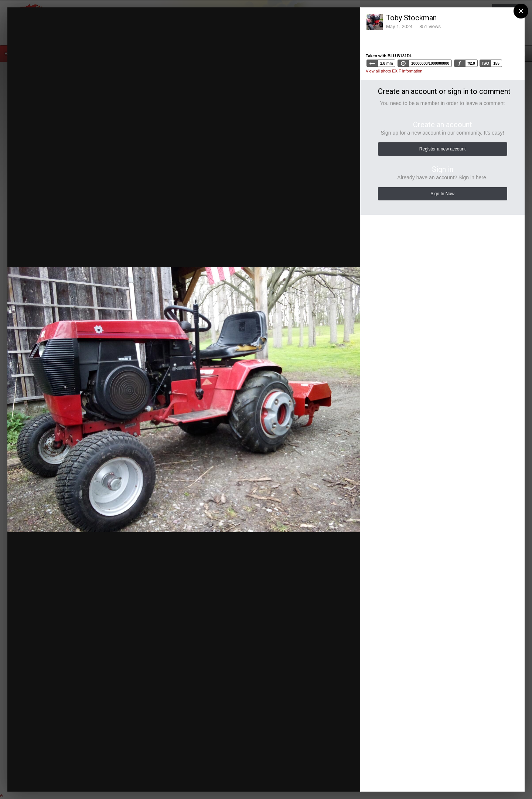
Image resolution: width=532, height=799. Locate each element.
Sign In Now (442, 194)
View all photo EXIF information (394, 71)
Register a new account (442, 149)
